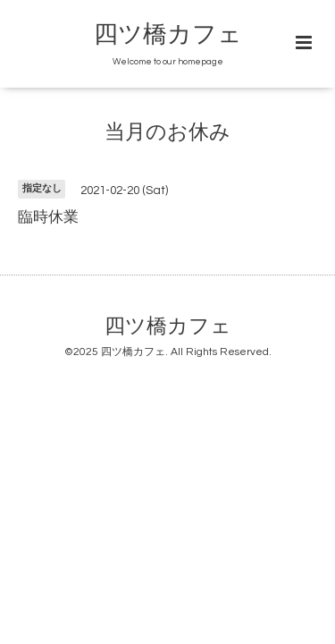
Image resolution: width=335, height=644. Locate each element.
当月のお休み (167, 133)
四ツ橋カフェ (168, 35)
